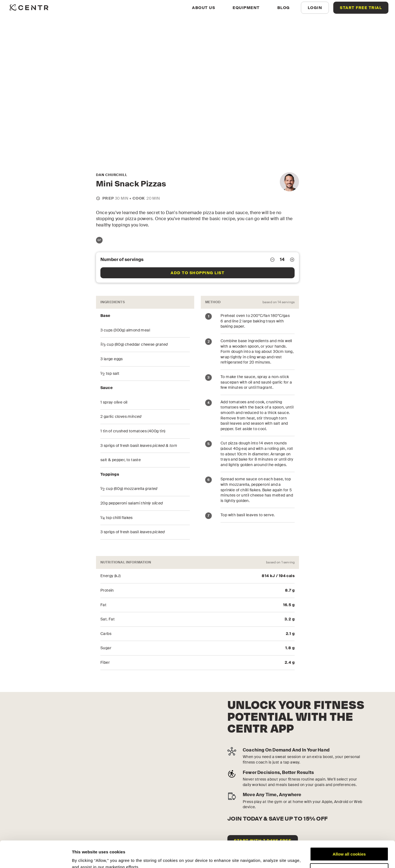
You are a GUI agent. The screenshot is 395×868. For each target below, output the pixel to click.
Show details (85, 857)
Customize (349, 845)
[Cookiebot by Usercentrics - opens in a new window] (36, 857)
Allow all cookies (349, 829)
